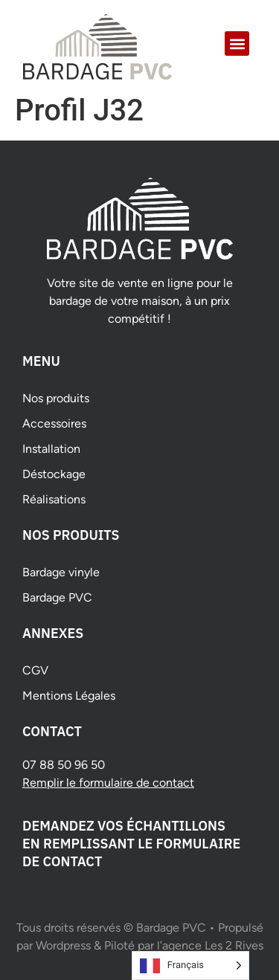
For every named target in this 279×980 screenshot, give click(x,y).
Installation (51, 449)
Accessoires (54, 423)
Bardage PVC (57, 597)
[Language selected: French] (190, 966)
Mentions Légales (69, 696)
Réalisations (54, 499)
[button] (237, 43)
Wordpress (63, 945)
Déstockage (54, 474)
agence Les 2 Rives (213, 945)
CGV (35, 670)
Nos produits (56, 398)
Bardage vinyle (61, 572)
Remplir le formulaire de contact (108, 783)
